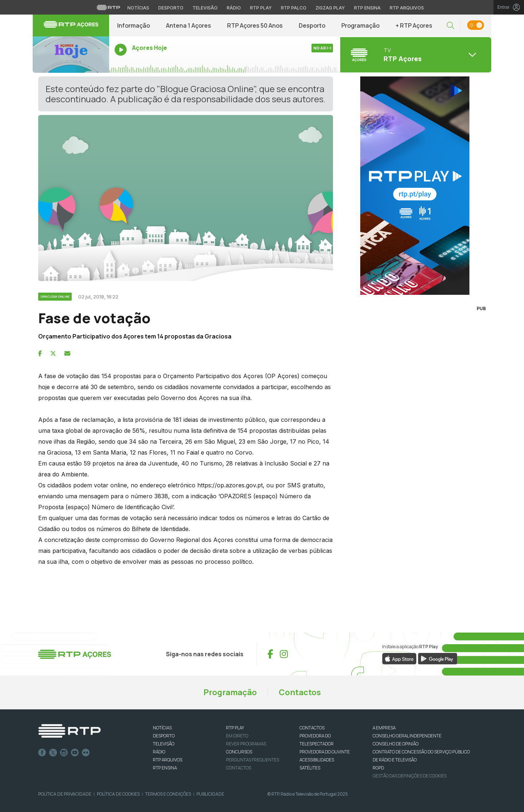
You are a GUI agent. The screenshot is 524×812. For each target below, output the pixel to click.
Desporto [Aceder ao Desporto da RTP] (171, 8)
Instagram (64, 753)
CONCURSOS (239, 752)
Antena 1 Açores (188, 25)
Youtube (75, 753)
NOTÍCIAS (162, 728)
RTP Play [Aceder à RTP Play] (261, 8)
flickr (86, 753)
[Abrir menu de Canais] (415, 55)
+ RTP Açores (414, 25)
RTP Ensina (165, 768)
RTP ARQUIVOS (168, 760)
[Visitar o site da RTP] (108, 7)
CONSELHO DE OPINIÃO (396, 744)
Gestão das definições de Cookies (410, 776)
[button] (450, 26)
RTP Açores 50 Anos (255, 25)
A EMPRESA (384, 728)
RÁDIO (159, 752)
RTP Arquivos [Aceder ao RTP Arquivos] (407, 8)
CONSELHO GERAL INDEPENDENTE (407, 736)
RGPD (378, 768)
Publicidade (210, 794)
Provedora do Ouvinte (325, 752)
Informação (134, 25)
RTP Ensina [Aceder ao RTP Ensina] (367, 8)
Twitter (53, 753)
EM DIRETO (237, 736)
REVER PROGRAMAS (246, 744)
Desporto (312, 25)
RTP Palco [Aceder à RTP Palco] (294, 8)
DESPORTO (164, 736)
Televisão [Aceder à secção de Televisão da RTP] (205, 8)
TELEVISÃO (164, 744)
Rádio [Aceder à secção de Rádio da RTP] (234, 8)
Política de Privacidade (65, 794)
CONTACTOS (312, 728)
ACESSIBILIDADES (317, 760)
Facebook (42, 753)
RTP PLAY (235, 728)
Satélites (310, 768)
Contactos (300, 692)
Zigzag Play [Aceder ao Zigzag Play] (330, 8)
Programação (360, 25)
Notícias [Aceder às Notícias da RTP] (138, 8)
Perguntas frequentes (253, 760)
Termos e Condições (168, 794)
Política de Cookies (118, 794)
